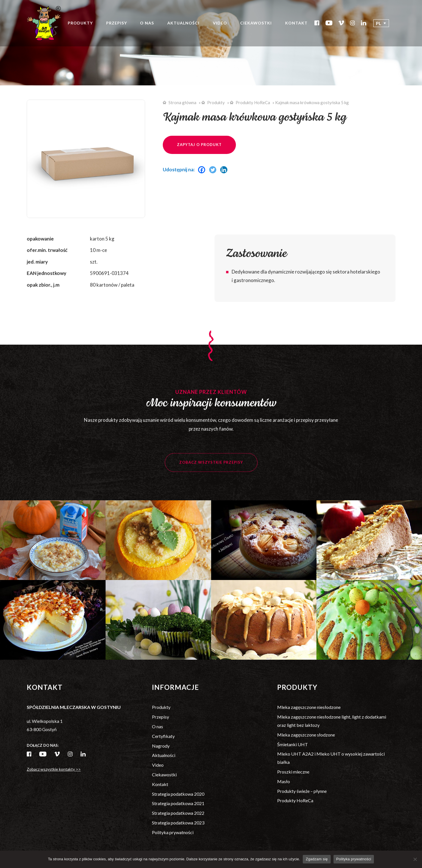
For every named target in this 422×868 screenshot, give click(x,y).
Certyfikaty (163, 736)
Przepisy (117, 23)
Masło (284, 781)
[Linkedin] (225, 170)
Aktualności (183, 23)
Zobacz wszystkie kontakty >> (54, 769)
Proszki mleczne (293, 772)
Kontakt (296, 23)
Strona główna (182, 102)
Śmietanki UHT (293, 744)
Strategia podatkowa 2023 (178, 823)
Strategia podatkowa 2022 (178, 813)
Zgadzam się (317, 859)
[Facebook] (203, 170)
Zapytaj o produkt (199, 145)
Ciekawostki (256, 23)
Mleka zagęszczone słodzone (306, 735)
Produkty (80, 23)
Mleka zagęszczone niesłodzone (309, 707)
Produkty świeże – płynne (302, 791)
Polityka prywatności (173, 832)
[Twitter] (214, 170)
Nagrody (161, 746)
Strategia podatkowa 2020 (178, 794)
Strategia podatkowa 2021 (178, 803)
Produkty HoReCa (253, 102)
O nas (147, 23)
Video (220, 23)
